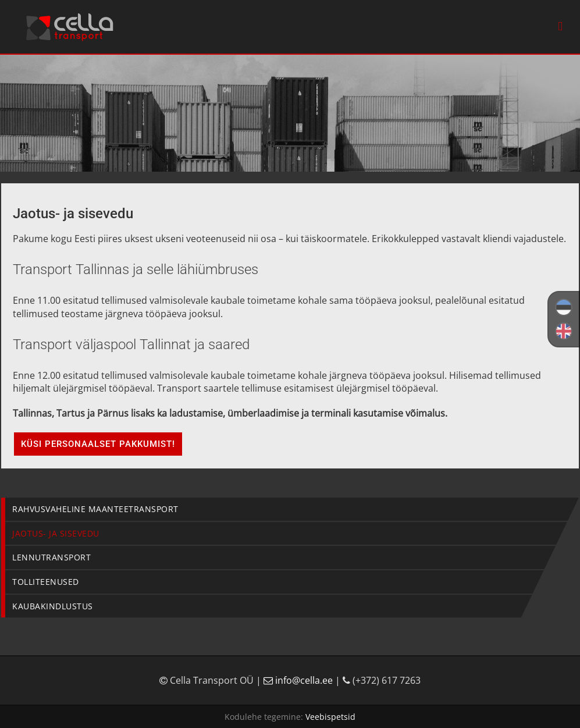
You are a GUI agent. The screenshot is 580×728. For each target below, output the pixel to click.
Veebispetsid (330, 717)
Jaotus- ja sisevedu (56, 533)
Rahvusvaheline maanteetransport (95, 509)
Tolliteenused (46, 582)
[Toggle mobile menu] (560, 26)
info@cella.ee (299, 680)
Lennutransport (51, 557)
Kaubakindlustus (53, 606)
